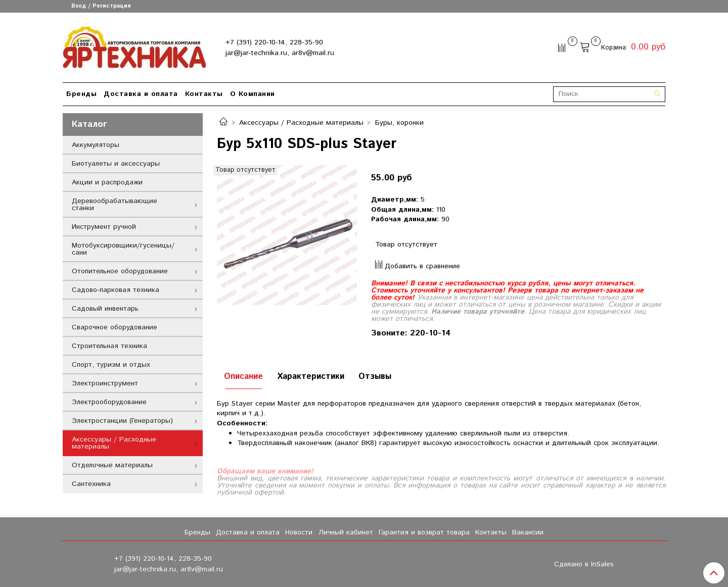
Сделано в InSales (584, 564)
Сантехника (91, 484)
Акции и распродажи (107, 182)
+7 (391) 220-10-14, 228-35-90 (274, 42)
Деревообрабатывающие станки (115, 205)
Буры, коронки (399, 123)
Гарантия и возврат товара (424, 532)
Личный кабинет (346, 532)
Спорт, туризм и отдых (111, 365)
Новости (299, 532)
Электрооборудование (109, 402)
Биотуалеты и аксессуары (116, 164)
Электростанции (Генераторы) (122, 421)
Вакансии (528, 532)
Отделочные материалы (112, 465)
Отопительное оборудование (120, 271)
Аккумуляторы (96, 145)
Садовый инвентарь (105, 309)
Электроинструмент (105, 383)
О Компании (253, 94)
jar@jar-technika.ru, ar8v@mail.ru (280, 53)
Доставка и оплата (141, 94)
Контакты (204, 94)
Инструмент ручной (104, 227)
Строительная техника (109, 346)
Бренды (81, 94)
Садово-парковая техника (116, 290)
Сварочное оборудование (115, 327)
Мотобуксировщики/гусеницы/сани (123, 249)
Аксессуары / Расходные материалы (301, 123)
